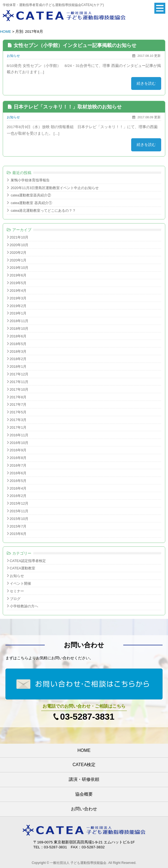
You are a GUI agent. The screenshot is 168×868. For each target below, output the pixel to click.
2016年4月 (18, 488)
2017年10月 (19, 389)
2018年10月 (19, 329)
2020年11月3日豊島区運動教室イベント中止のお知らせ (55, 188)
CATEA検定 (84, 765)
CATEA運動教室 (23, 568)
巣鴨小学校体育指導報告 (30, 180)
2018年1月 (18, 367)
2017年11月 (19, 382)
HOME (6, 32)
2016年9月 (18, 450)
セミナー (17, 591)
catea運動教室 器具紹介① (31, 203)
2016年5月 (18, 481)
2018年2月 (18, 359)
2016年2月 (18, 496)
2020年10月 (19, 245)
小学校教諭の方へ (24, 606)
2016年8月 (18, 458)
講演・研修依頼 (84, 779)
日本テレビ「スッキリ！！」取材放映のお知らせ (68, 107)
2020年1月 (18, 260)
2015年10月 (19, 519)
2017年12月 (19, 374)
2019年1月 (18, 313)
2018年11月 (19, 321)
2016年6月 (18, 473)
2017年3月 (18, 420)
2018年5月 (18, 344)
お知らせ (13, 56)
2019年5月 (18, 283)
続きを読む (146, 83)
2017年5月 (18, 412)
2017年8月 (18, 397)
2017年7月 (18, 404)
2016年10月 (19, 443)
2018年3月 (18, 351)
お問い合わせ (84, 809)
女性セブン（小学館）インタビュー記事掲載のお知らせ (75, 45)
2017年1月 (18, 427)
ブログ (15, 599)
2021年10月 (19, 237)
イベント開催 (20, 583)
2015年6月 (18, 534)
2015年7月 (18, 526)
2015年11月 (19, 511)
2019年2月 (18, 306)
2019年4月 (18, 291)
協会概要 (84, 794)
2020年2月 (18, 253)
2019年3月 (18, 298)
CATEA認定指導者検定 (28, 561)
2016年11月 (19, 435)
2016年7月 (18, 465)
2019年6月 (18, 275)
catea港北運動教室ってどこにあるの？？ (43, 211)
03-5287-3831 (87, 717)
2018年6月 (18, 336)
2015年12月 (19, 503)
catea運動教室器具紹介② (31, 195)
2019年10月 (19, 268)
